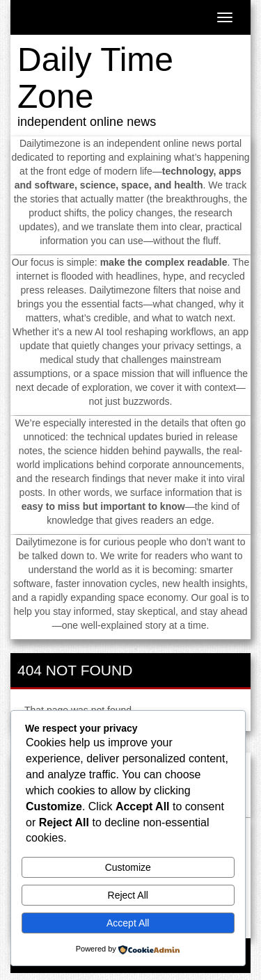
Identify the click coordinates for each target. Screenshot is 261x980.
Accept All (128, 923)
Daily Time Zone (95, 78)
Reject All (128, 895)
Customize (128, 867)
